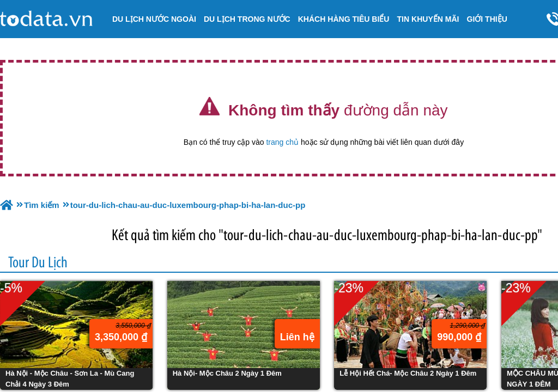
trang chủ (282, 142)
